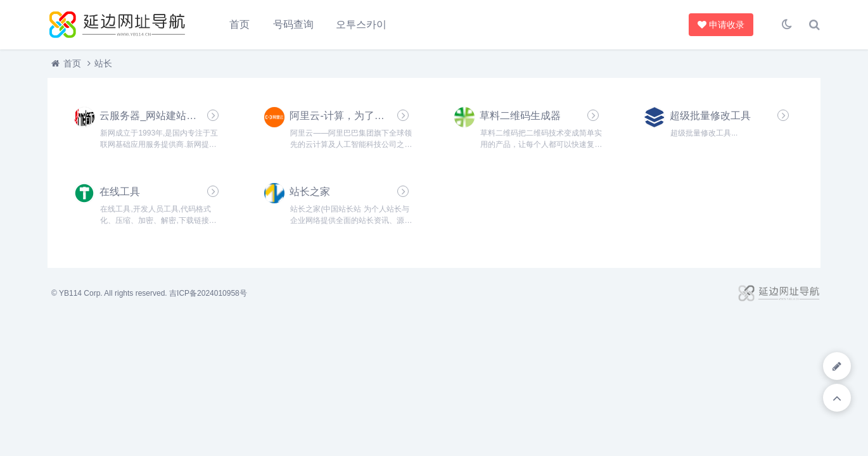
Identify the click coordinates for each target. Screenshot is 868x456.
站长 (103, 63)
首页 (239, 24)
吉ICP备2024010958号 (208, 293)
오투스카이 (361, 24)
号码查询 (293, 24)
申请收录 (722, 25)
